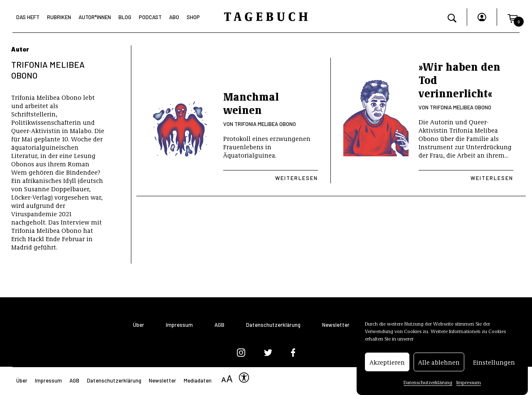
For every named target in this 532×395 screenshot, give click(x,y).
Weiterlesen (297, 178)
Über (139, 325)
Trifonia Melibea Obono (265, 124)
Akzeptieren (387, 363)
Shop (193, 17)
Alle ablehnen (439, 363)
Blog (125, 17)
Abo (174, 17)
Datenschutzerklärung (428, 384)
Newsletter (336, 325)
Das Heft (28, 17)
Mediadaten (198, 380)
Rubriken (59, 17)
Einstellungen (494, 363)
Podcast (150, 17)
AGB (219, 325)
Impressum (469, 384)
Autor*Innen (95, 17)
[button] (512, 17)
